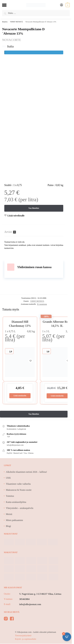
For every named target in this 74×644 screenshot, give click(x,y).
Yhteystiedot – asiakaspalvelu (20, 508)
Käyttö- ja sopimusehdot (26, 639)
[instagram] (6, 619)
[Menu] (6, 5)
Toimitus (10, 496)
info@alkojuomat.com (30, 604)
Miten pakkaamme (14, 520)
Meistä (9, 514)
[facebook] (12, 619)
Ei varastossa (42, 304)
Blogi (8, 526)
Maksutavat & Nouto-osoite (19, 490)
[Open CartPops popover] (67, 637)
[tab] (34, 232)
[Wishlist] (16, 216)
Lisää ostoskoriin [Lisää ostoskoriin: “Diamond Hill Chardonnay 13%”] (20, 396)
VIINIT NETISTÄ (16, 22)
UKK (8, 478)
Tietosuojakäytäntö (23, 635)
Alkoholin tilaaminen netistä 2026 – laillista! (26, 472)
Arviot (10, 232)
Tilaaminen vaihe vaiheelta (18, 484)
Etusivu (5, 22)
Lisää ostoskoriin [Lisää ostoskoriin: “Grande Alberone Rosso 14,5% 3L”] (57, 396)
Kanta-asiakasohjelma (16, 502)
